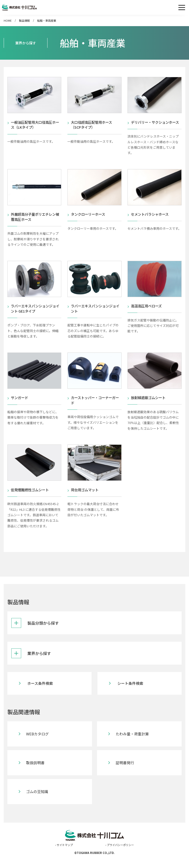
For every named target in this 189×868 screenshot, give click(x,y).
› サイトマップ (64, 856)
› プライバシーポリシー (120, 856)
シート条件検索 (131, 694)
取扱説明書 (36, 774)
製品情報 (24, 20)
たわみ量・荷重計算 (133, 745)
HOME (8, 20)
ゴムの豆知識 (38, 803)
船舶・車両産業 (47, 20)
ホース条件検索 (41, 694)
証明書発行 (125, 774)
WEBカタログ (38, 745)
